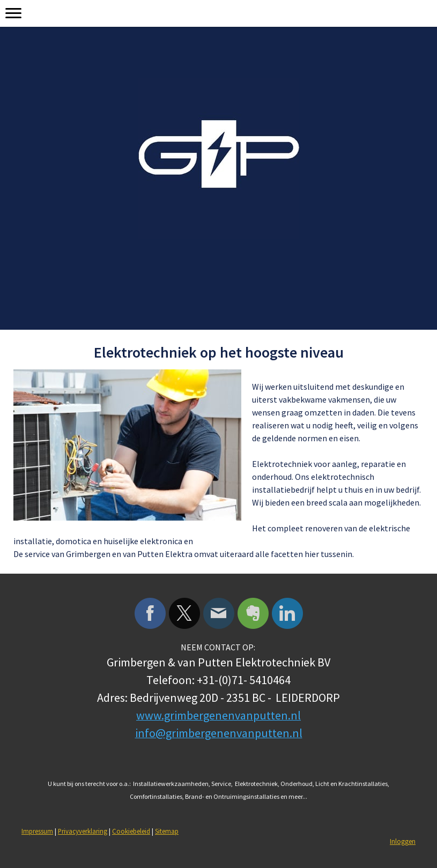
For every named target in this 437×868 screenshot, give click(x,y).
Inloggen (403, 841)
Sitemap (167, 831)
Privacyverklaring (83, 831)
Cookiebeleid (131, 831)
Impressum (37, 831)
